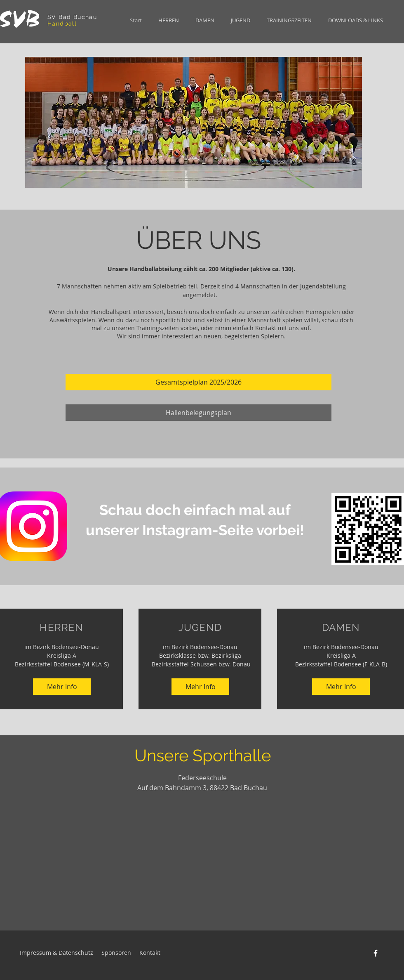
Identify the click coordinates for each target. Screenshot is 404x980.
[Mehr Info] (62, 687)
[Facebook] (376, 953)
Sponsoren (116, 953)
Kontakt (266, 328)
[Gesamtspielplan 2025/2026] (198, 382)
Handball (62, 24)
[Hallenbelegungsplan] (198, 413)
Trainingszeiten (158, 328)
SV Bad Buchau (73, 17)
